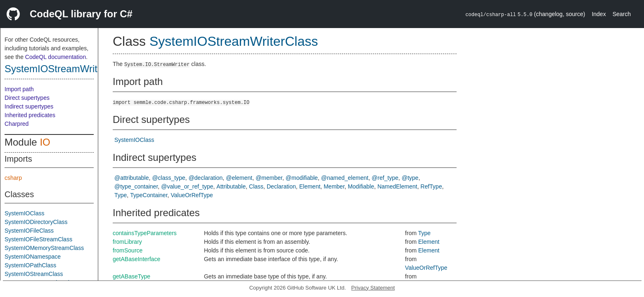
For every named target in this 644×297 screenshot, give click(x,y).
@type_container (136, 186)
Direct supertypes (27, 98)
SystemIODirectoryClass (36, 222)
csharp (13, 178)
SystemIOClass (24, 213)
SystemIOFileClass (29, 231)
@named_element (345, 178)
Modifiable (361, 186)
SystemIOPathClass (30, 265)
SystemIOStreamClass (34, 274)
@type (410, 178)
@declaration (206, 178)
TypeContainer (149, 195)
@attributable (131, 178)
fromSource (128, 250)
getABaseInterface (136, 259)
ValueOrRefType (192, 195)
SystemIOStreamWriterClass (68, 69)
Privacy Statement (373, 288)
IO (45, 142)
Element (310, 186)
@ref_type (385, 178)
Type (121, 195)
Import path (19, 89)
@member (269, 178)
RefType (431, 186)
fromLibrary (127, 242)
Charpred (17, 124)
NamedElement (397, 186)
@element (239, 178)
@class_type (168, 178)
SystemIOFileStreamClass (38, 239)
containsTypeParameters (145, 233)
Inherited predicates (30, 115)
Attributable (231, 186)
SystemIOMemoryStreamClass (44, 248)
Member (334, 186)
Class (256, 186)
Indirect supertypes (29, 106)
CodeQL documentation (56, 57)
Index (599, 14)
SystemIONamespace (33, 257)
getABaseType (131, 276)
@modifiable (302, 178)
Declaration (281, 186)
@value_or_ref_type (187, 186)
